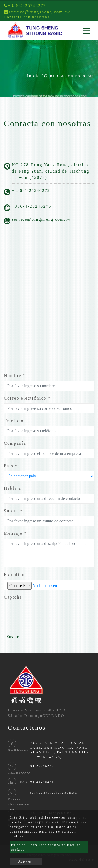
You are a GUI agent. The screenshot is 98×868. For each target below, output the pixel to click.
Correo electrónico (27, 398)
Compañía (15, 443)
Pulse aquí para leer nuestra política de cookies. (46, 847)
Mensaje (15, 533)
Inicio (34, 76)
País (11, 466)
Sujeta (13, 511)
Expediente (16, 575)
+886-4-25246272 (25, 6)
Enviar (12, 636)
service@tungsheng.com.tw (41, 219)
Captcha (13, 597)
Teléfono (14, 421)
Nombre (15, 376)
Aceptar (25, 861)
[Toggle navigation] (87, 31)
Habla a (13, 488)
